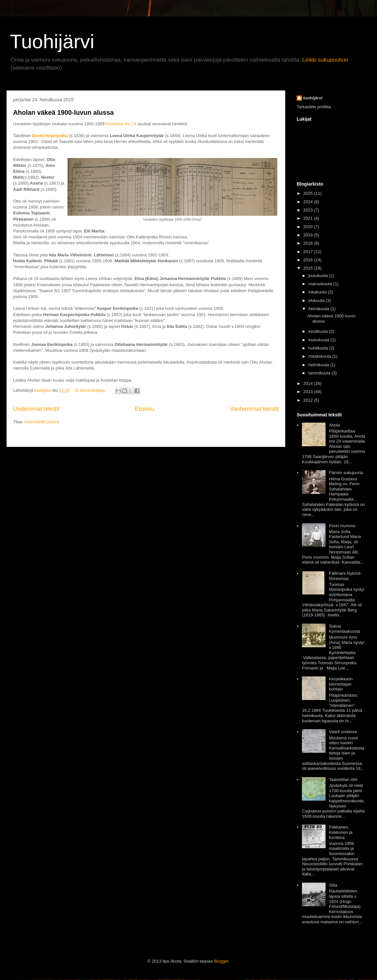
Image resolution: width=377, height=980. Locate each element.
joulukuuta (318, 276)
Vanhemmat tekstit (254, 409)
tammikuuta (319, 373)
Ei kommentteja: (91, 390)
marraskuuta (320, 284)
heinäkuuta (319, 309)
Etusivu (145, 409)
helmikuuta (319, 365)
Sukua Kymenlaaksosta (344, 629)
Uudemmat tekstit (36, 409)
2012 (308, 400)
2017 (308, 252)
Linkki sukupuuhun (325, 60)
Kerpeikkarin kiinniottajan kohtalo (341, 684)
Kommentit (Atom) (42, 422)
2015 (308, 268)
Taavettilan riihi (343, 780)
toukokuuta (319, 340)
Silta (333, 885)
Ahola (334, 425)
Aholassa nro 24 (120, 124)
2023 (308, 210)
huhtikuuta (318, 348)
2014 (308, 383)
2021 (308, 218)
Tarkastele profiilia (314, 107)
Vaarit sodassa (343, 732)
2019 (308, 235)
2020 (308, 227)
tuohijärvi (313, 98)
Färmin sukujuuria (346, 473)
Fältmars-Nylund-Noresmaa (345, 576)
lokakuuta (318, 292)
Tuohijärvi (52, 41)
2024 (308, 202)
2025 (308, 193)
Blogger (221, 961)
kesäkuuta (318, 331)
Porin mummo (342, 526)
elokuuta (317, 300)
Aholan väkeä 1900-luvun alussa (63, 112)
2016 (308, 260)
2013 (308, 392)
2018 (308, 243)
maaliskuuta (320, 356)
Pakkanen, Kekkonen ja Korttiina (341, 832)
